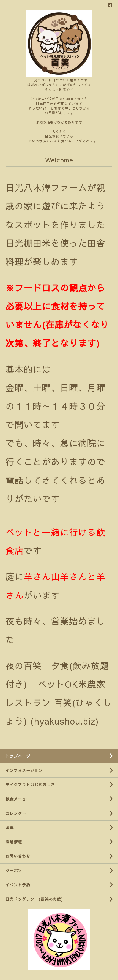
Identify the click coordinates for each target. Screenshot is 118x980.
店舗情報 (14, 842)
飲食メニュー (18, 799)
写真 (10, 827)
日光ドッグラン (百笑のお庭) (34, 899)
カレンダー (16, 813)
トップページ (18, 756)
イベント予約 (18, 885)
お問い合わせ (18, 856)
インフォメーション (24, 770)
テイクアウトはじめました (30, 785)
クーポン (14, 870)
